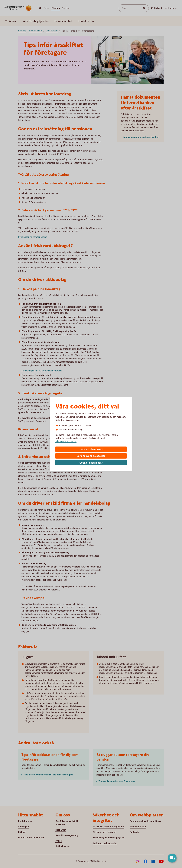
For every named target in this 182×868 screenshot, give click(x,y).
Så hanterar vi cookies (66, 442)
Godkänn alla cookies (91, 449)
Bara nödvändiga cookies (91, 456)
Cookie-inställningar (91, 463)
